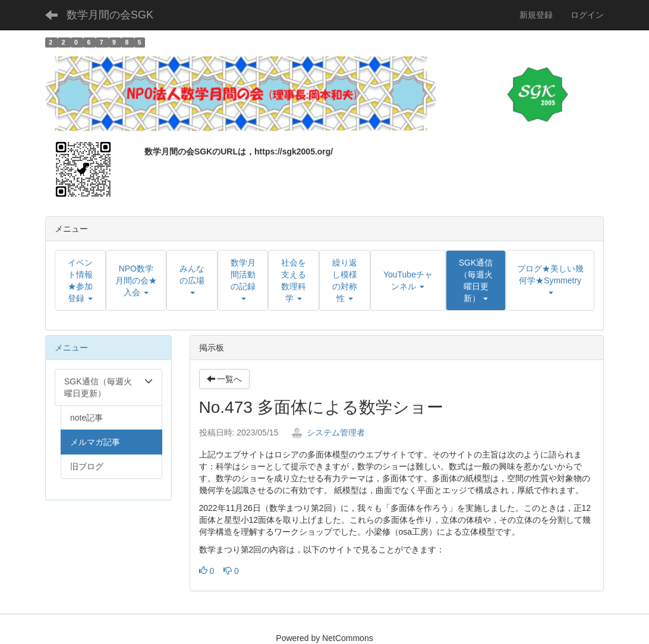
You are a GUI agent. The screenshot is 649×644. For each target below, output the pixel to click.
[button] (476, 280)
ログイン (587, 15)
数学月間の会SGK (110, 15)
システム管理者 (328, 433)
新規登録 (536, 15)
